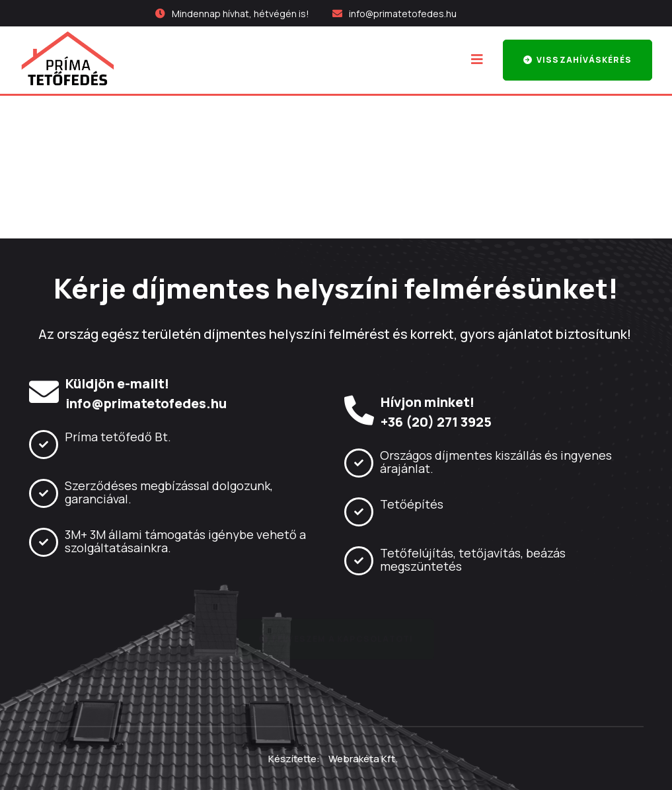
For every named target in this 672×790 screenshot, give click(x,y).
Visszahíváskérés (578, 60)
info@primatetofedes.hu (403, 14)
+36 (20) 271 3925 (436, 422)
